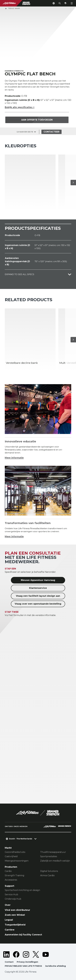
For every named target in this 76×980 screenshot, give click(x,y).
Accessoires (11, 880)
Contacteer (51, 132)
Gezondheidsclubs (15, 852)
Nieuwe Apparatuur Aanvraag (38, 580)
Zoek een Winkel (15, 915)
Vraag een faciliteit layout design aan (38, 596)
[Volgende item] (73, 183)
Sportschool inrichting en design (22, 890)
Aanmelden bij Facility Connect (23, 935)
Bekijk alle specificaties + (20, 107)
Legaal (9, 920)
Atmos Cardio (47, 875)
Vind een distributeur (17, 910)
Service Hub (11, 895)
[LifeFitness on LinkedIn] (6, 954)
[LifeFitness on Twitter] (36, 954)
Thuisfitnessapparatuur (53, 852)
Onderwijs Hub (13, 899)
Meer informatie (14, 458)
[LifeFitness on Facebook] (16, 954)
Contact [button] (9, 962)
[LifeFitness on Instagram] (26, 954)
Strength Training (15, 875)
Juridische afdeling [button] (56, 966)
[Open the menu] (72, 3)
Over (8, 905)
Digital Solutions (49, 871)
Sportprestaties (49, 856)
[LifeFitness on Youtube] (46, 954)
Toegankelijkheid (15, 925)
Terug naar (12, 9)
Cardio (8, 871)
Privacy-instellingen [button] (27, 962)
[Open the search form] (60, 3)
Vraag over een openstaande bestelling (38, 604)
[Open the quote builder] (66, 3)
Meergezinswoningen (17, 861)
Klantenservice (38, 588)
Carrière (10, 930)
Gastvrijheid (11, 856)
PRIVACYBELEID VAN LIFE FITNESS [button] (23, 966)
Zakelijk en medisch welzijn (55, 861)
